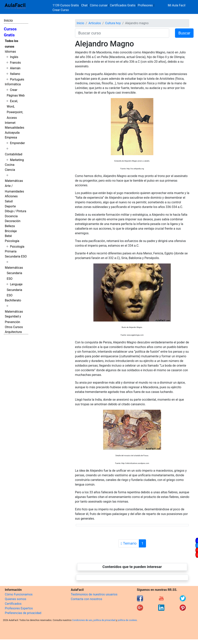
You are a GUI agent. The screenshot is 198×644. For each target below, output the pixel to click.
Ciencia (10, 170)
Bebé (8, 236)
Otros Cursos (14, 327)
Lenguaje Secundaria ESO (15, 290)
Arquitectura (13, 332)
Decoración (13, 221)
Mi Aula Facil (177, 5)
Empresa (11, 137)
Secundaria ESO (16, 256)
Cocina (10, 165)
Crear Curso (61, 10)
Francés (15, 63)
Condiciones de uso (82, 620)
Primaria (11, 251)
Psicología (12, 241)
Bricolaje (11, 231)
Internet (10, 123)
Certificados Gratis (123, 5)
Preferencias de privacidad (23, 613)
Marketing (17, 160)
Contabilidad (14, 154)
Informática (13, 84)
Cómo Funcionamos (19, 594)
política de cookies (127, 620)
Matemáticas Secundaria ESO (14, 273)
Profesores (145, 5)
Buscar (184, 33)
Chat (84, 5)
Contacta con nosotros (86, 599)
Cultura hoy (113, 23)
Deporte (10, 206)
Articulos (95, 23)
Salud (9, 201)
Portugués (17, 79)
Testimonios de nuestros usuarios (94, 594)
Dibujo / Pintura (15, 211)
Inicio (8, 20)
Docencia (11, 216)
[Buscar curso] (122, 33)
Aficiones (11, 196)
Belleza (10, 226)
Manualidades (15, 128)
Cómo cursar (99, 5)
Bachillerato (13, 300)
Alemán (15, 68)
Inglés (14, 57)
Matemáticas (14, 181)
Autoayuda (12, 133)
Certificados (13, 604)
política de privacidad (104, 620)
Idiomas (10, 52)
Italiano (15, 74)
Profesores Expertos (19, 608)
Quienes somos (16, 599)
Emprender (17, 143)
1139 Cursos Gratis (66, 5)
